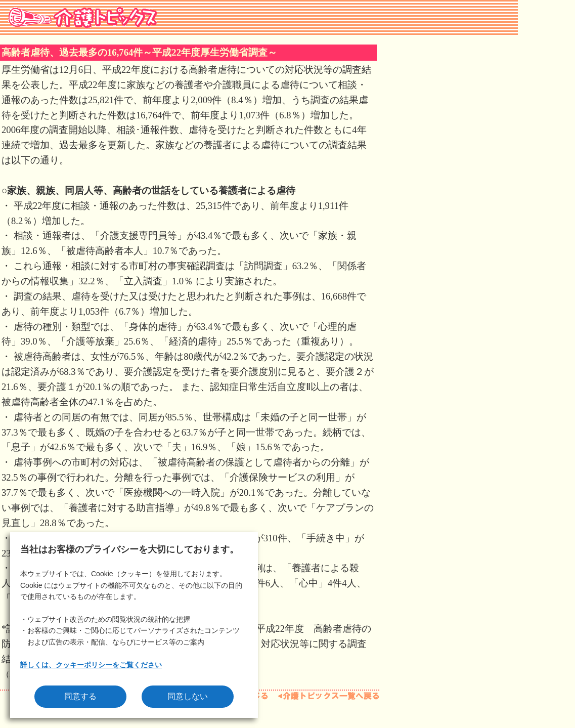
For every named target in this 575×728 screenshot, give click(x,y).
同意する (80, 696)
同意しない (188, 696)
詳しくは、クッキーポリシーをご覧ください (91, 665)
